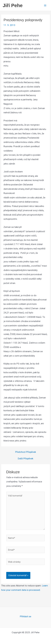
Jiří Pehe (13, 5)
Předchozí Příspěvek (26, 452)
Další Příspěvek (26, 459)
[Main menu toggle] (45, 5)
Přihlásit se (26, 616)
